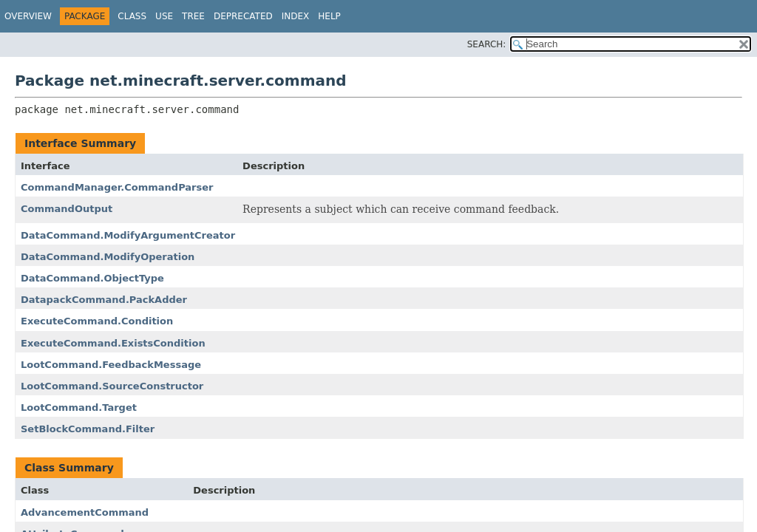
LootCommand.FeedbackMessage (111, 365)
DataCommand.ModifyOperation (108, 257)
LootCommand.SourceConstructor (112, 386)
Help (329, 16)
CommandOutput (67, 209)
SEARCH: (487, 44)
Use (164, 16)
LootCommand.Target (79, 407)
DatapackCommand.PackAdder (104, 300)
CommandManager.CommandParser (117, 187)
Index (296, 16)
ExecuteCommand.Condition (97, 321)
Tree (193, 16)
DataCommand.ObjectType (92, 278)
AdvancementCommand (85, 512)
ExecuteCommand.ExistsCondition (113, 343)
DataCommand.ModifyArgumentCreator (128, 235)
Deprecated (243, 16)
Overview (28, 16)
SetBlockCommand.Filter (88, 429)
